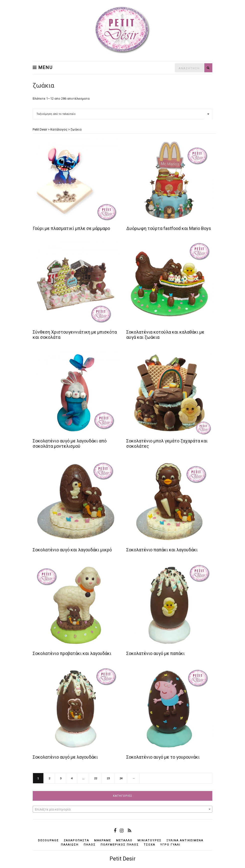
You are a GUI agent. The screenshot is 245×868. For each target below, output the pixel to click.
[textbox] (122, 809)
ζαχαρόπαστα (76, 840)
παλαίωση (70, 845)
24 (121, 778)
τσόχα (149, 845)
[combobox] (122, 809)
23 (108, 778)
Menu (43, 68)
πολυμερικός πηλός (120, 845)
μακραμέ (103, 840)
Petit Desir (122, 859)
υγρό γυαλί (170, 845)
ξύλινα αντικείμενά (185, 840)
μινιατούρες (149, 840)
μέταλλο (124, 840)
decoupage (48, 840)
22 (96, 778)
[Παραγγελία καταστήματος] (122, 114)
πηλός (90, 845)
